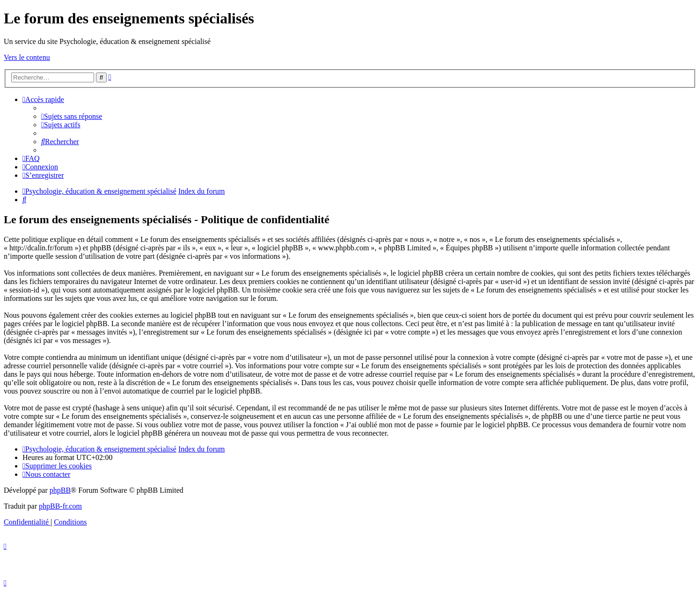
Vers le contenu (27, 57)
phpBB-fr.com (60, 506)
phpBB (60, 490)
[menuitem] (72, 116)
